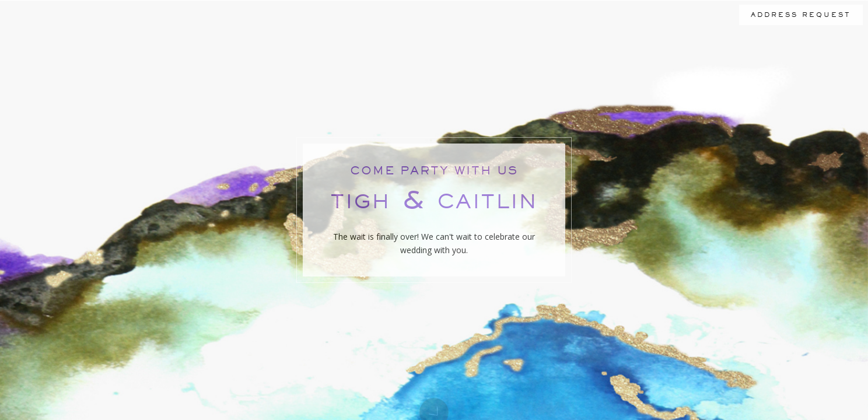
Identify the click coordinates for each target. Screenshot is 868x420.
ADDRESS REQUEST (801, 15)
